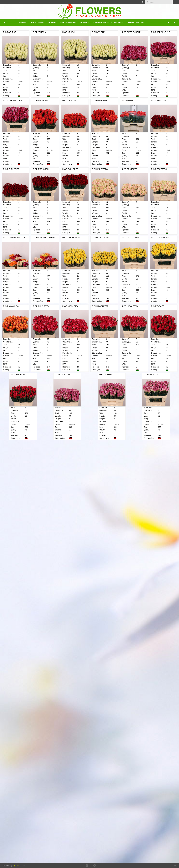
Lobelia (56, 82)
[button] (175, 2)
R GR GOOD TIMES (125, 446)
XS (153, 40)
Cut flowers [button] (3, 58)
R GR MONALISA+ (47, 583)
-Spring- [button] (23, 23)
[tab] (15, 58)
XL (175, 40)
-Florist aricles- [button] (136, 23)
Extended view (159, 44)
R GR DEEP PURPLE (87, 103)
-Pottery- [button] (84, 23)
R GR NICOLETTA (85, 583)
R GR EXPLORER (124, 240)
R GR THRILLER (84, 720)
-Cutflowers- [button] (37, 23)
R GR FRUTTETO (46, 378)
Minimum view (159, 48)
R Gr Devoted (83, 240)
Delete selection (12, 116)
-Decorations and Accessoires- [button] (108, 23)
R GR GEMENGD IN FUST (50, 446)
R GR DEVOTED (85, 172)
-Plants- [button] (52, 23)
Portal (20, 866)
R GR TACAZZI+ (123, 652)
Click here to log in (164, 65)
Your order (157, 54)
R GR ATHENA (45, 32)
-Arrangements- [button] (68, 23)
